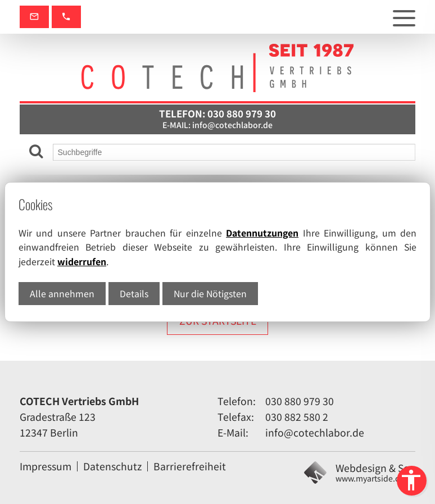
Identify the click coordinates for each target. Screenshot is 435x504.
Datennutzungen (262, 233)
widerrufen (82, 262)
